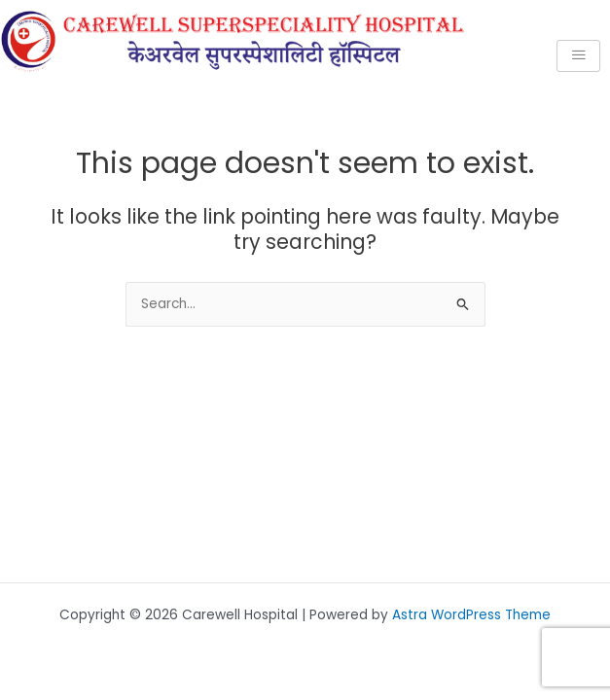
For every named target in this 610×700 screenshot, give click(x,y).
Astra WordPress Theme (471, 615)
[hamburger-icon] (578, 56)
